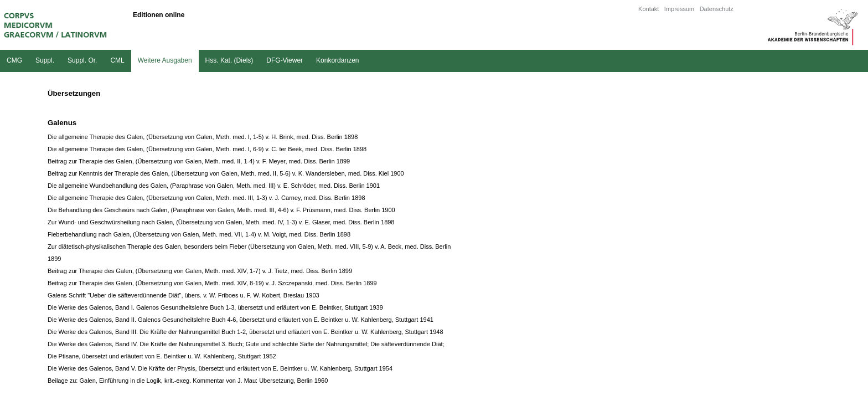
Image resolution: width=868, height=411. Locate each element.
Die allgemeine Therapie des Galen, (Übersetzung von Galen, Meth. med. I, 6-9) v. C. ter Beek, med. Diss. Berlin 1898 (207, 149)
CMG (14, 60)
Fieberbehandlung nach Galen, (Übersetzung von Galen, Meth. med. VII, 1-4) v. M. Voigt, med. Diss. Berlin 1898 (199, 234)
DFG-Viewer (285, 60)
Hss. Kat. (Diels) (229, 60)
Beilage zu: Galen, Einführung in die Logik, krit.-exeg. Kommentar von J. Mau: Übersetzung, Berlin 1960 (188, 381)
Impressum (679, 9)
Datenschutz (717, 9)
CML (117, 60)
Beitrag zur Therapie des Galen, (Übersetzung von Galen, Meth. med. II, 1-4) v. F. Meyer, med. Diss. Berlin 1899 (199, 161)
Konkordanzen (337, 60)
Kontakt (649, 9)
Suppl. (45, 60)
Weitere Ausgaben (165, 60)
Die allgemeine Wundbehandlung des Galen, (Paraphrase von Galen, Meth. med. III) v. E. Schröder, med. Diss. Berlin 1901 (214, 186)
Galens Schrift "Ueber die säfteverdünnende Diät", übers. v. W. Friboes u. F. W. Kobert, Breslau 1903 (184, 295)
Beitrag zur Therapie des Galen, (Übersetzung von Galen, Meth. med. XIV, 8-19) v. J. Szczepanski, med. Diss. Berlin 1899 (212, 283)
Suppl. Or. (82, 60)
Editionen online (159, 15)
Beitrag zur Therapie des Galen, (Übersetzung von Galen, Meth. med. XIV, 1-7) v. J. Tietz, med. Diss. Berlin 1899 (200, 271)
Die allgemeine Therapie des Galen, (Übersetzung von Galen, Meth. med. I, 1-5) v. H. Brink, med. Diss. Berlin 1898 (203, 137)
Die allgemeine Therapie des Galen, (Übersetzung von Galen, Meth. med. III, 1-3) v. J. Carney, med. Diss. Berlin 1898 (206, 198)
